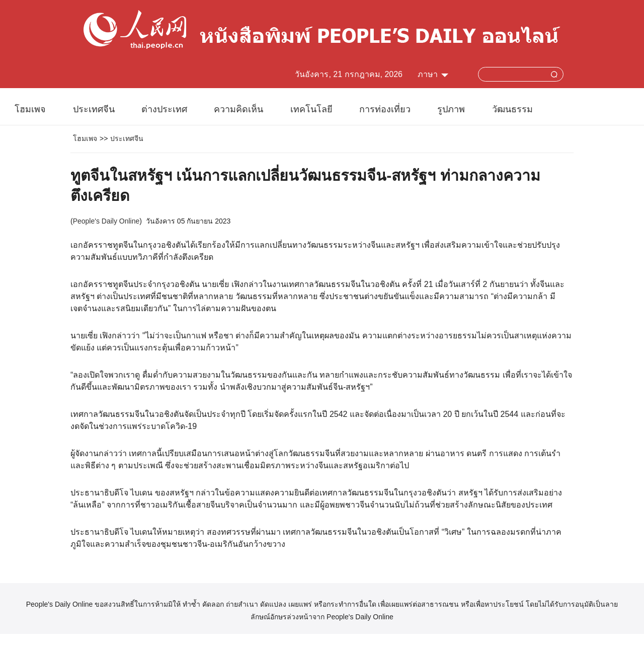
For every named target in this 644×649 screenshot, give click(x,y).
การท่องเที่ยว (385, 109)
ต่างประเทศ (164, 109)
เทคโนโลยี (311, 109)
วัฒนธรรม (512, 109)
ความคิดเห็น (238, 109)
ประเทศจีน (94, 109)
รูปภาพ (451, 109)
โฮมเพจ (30, 109)
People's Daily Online (106, 221)
